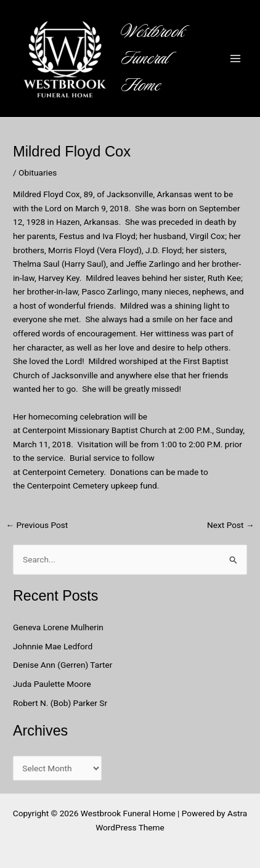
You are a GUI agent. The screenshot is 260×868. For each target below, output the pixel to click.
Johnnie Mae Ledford (53, 646)
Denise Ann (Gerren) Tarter (63, 665)
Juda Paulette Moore (52, 684)
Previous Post (37, 525)
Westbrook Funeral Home (153, 59)
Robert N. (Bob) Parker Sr (60, 703)
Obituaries (38, 172)
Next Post (231, 525)
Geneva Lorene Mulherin (58, 627)
